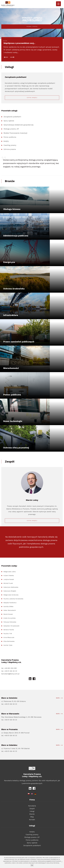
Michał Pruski (8, 591)
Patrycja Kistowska (10, 630)
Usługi (32, 811)
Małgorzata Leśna (10, 580)
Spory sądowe (9, 129)
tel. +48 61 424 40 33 (9, 671)
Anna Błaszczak (9, 646)
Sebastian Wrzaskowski (11, 634)
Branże (32, 814)
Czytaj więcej (32, 98)
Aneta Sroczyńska (9, 626)
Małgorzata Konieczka (11, 603)
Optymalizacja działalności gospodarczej (18, 133)
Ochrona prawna (10, 157)
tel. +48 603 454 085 (9, 668)
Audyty (6, 149)
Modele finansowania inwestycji (15, 141)
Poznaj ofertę (32, 26)
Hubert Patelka (9, 584)
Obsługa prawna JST (11, 137)
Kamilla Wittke (8, 615)
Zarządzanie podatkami (12, 125)
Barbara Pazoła (9, 638)
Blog (32, 817)
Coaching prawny (10, 153)
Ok (32, 865)
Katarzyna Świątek (10, 599)
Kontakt (32, 820)
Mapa (58, 706)
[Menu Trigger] (58, 4)
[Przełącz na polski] (29, 793)
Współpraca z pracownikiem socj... (19, 43)
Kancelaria (32, 806)
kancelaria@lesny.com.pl (10, 674)
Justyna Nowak (9, 588)
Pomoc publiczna (10, 145)
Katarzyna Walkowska (11, 595)
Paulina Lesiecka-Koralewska (13, 607)
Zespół (32, 809)
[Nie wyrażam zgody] (62, 862)
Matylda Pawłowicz (10, 611)
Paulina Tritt (8, 642)
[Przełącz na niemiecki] (35, 793)
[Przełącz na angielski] (32, 793)
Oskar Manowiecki (10, 619)
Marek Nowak (8, 622)
